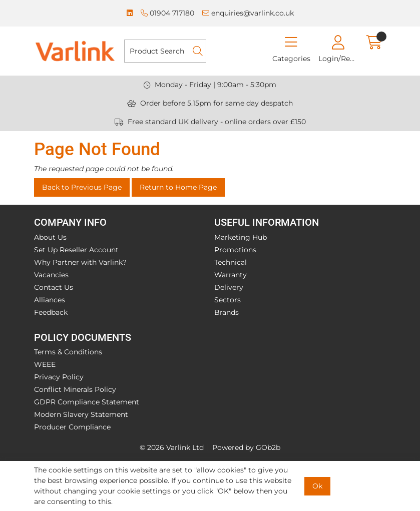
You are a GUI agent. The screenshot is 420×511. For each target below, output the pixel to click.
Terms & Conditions (68, 352)
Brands (227, 312)
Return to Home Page (178, 187)
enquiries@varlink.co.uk (248, 13)
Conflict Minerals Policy (75, 389)
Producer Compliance (72, 427)
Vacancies (51, 275)
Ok (317, 486)
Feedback (51, 312)
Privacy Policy (59, 377)
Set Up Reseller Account (76, 250)
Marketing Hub (241, 237)
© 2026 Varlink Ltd (172, 447)
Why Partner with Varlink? (80, 262)
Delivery (229, 287)
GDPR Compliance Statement (87, 402)
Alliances (50, 300)
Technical (231, 262)
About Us (50, 237)
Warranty (231, 275)
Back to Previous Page (82, 187)
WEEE (45, 364)
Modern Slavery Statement (81, 414)
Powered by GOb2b (246, 447)
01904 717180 (167, 13)
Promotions (235, 250)
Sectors (228, 300)
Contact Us (54, 287)
